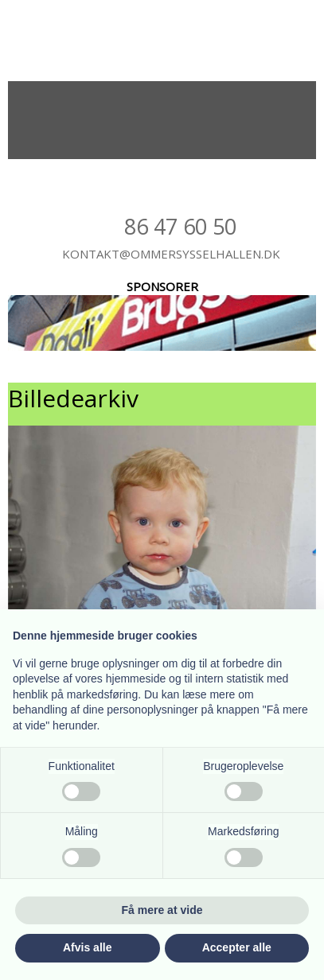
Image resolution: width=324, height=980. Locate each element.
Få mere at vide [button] (162, 910)
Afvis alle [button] (87, 947)
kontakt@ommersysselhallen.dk (171, 254)
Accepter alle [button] (237, 947)
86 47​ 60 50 (180, 226)
